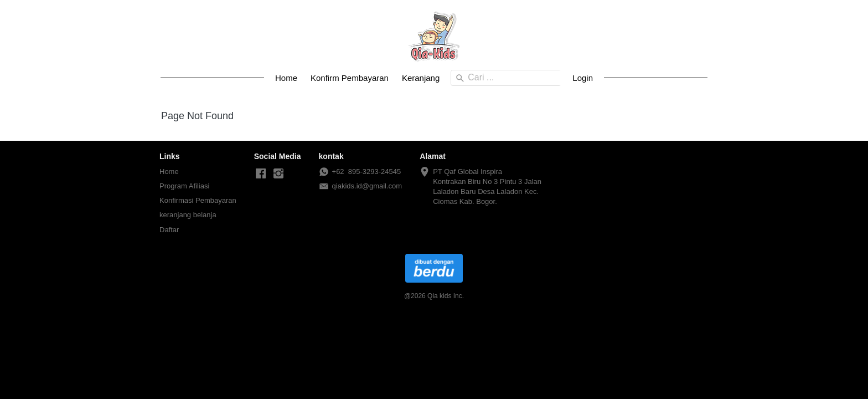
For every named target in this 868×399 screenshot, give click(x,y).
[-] (261, 174)
